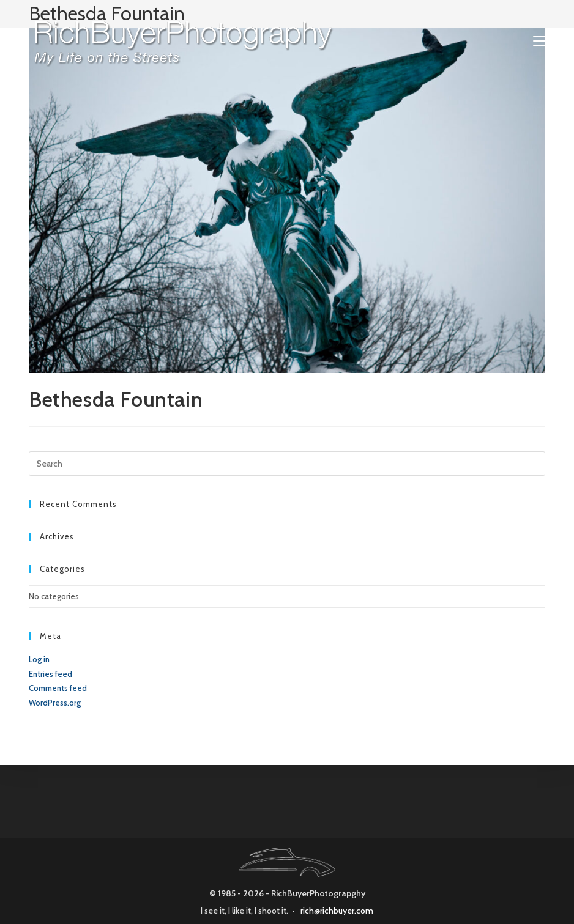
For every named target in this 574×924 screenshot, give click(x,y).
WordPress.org (55, 703)
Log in (39, 659)
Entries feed (50, 674)
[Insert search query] (287, 464)
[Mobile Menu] (539, 41)
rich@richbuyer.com (337, 911)
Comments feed (58, 688)
